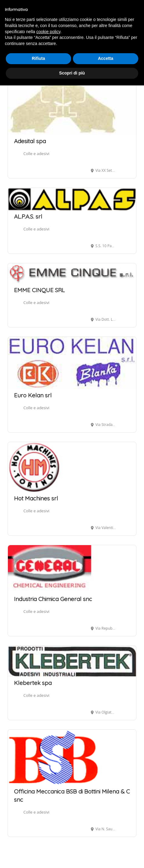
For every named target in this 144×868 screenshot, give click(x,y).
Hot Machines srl (36, 498)
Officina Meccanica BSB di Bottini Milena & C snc (72, 795)
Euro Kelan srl (33, 395)
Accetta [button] (106, 58)
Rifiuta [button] (39, 58)
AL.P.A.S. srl (28, 216)
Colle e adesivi (36, 154)
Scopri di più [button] (72, 73)
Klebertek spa (33, 683)
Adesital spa (30, 141)
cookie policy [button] (48, 32)
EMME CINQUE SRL (39, 290)
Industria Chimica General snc (53, 599)
